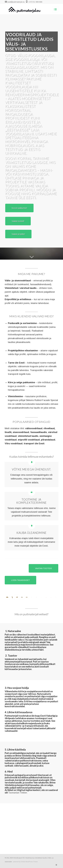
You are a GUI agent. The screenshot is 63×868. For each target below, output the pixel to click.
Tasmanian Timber (18, 793)
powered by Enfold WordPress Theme (25, 862)
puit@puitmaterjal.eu (16, 2)
